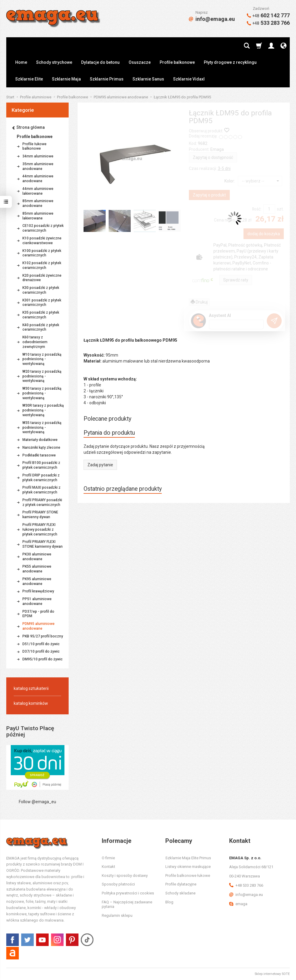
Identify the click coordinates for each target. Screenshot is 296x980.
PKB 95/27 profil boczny (43, 636)
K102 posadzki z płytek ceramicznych (42, 265)
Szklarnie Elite (29, 79)
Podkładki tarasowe (39, 455)
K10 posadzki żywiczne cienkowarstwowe (42, 241)
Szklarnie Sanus (148, 79)
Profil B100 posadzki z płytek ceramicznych (41, 465)
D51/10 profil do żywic (41, 644)
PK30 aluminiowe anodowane (37, 557)
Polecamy (179, 841)
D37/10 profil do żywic (41, 651)
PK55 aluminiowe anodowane (37, 569)
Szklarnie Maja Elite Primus (188, 858)
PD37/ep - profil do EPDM (38, 614)
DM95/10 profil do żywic (43, 659)
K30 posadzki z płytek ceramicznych (41, 290)
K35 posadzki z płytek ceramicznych (41, 315)
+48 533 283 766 (246, 885)
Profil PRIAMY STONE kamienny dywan (40, 515)
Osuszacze (140, 62)
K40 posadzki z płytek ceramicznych (41, 327)
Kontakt (108, 867)
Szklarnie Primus (107, 79)
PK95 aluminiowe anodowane (37, 581)
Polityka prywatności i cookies (128, 893)
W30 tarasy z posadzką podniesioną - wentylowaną (42, 393)
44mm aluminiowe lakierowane (38, 191)
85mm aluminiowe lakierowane (38, 216)
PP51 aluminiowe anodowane (37, 601)
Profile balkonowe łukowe (188, 876)
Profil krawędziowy (38, 591)
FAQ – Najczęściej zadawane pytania (127, 904)
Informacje (117, 841)
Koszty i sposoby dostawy (125, 876)
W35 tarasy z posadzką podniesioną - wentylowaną (42, 428)
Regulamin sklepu (117, 915)
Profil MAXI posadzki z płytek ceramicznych (41, 490)
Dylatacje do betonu (100, 62)
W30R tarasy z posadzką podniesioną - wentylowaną (43, 410)
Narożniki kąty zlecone (41, 448)
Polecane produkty (107, 419)
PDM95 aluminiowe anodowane (38, 626)
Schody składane (180, 893)
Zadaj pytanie (100, 465)
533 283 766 (268, 23)
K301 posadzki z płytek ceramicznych (42, 303)
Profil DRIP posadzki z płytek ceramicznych (41, 478)
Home (21, 62)
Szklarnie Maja (66, 79)
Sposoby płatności (118, 884)
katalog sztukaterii (31, 688)
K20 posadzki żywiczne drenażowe (42, 278)
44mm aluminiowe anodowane (38, 179)
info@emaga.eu (212, 19)
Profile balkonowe (177, 62)
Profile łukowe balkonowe (34, 146)
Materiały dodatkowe (40, 440)
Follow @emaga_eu (37, 802)
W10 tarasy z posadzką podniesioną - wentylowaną (42, 359)
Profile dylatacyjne (181, 884)
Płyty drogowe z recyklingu (230, 62)
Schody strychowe (54, 62)
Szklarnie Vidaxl (189, 79)
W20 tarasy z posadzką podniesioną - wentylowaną (42, 376)
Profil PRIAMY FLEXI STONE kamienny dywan (43, 544)
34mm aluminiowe (38, 156)
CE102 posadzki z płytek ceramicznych (43, 228)
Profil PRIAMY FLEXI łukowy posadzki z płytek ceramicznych (40, 530)
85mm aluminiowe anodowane (38, 203)
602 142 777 (268, 15)
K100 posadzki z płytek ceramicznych (42, 253)
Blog (169, 902)
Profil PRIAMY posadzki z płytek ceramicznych (42, 502)
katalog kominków (31, 703)
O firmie (108, 858)
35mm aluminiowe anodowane (38, 166)
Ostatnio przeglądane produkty (123, 489)
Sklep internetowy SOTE (272, 974)
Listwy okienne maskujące (188, 867)
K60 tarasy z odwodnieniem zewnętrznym (35, 342)
